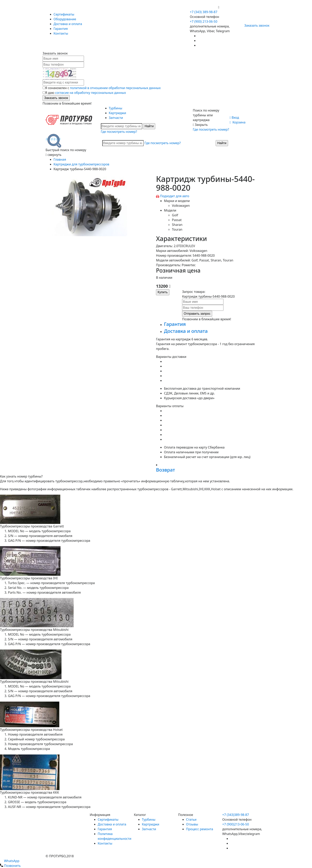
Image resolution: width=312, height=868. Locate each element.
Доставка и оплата (68, 24)
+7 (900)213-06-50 (236, 824)
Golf (175, 215)
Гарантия (61, 29)
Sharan (177, 225)
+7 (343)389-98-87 (236, 815)
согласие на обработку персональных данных (91, 93)
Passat (177, 220)
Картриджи (117, 113)
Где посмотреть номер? (119, 132)
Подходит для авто (175, 196)
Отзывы (192, 824)
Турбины (116, 108)
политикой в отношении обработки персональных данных (115, 88)
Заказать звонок (255, 25)
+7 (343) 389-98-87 (204, 12)
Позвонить (10, 866)
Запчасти (116, 118)
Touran (177, 229)
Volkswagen (181, 206)
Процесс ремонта (200, 829)
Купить (163, 292)
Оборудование (65, 19)
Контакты (61, 33)
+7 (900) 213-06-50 (204, 7)
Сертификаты (64, 14)
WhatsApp (10, 861)
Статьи (191, 819)
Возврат (165, 470)
